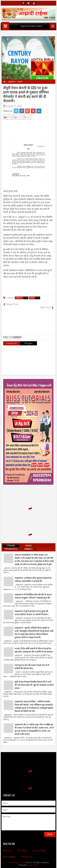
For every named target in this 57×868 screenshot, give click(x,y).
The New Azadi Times (17, 863)
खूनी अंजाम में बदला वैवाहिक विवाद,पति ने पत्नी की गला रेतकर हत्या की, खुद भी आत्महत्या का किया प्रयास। (34, 685)
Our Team (22, 851)
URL (27, 117)
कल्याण (32, 298)
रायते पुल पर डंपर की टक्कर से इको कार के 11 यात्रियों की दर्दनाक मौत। (32, 667)
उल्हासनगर (19, 298)
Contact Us (27, 857)
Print (18, 117)
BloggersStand (33, 865)
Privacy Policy (39, 851)
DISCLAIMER (9, 857)
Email (8, 117)
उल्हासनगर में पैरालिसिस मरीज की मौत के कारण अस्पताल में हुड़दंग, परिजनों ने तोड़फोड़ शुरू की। (33, 596)
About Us (8, 851)
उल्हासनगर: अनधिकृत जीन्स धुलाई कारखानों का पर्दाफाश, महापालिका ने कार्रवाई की (33, 579)
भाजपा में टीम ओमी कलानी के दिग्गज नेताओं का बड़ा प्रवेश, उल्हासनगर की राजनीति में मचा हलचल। (34, 650)
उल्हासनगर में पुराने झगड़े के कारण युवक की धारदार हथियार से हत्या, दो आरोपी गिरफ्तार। (32, 613)
